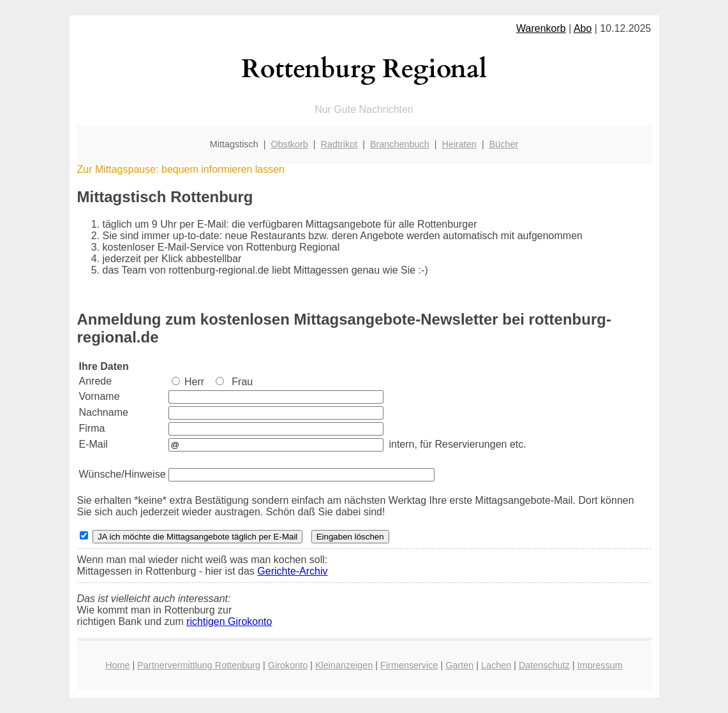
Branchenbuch (400, 144)
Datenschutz (544, 665)
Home (117, 665)
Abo (583, 28)
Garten (459, 665)
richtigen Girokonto (229, 621)
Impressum (600, 665)
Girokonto (288, 665)
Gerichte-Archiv (292, 571)
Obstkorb (289, 144)
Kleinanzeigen (344, 665)
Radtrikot (339, 144)
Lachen (496, 665)
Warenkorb (541, 28)
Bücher (504, 144)
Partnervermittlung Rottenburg (199, 665)
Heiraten (459, 144)
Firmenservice (409, 665)
